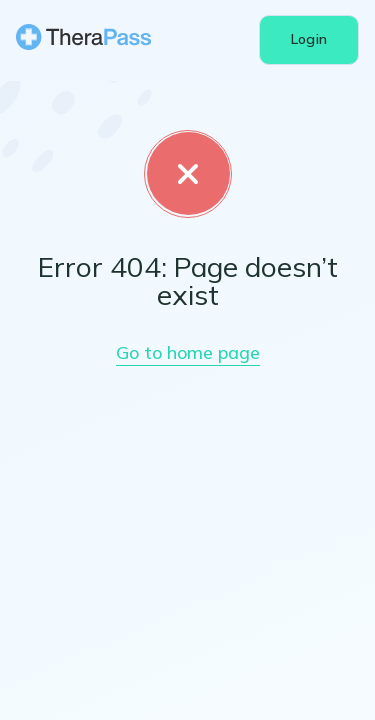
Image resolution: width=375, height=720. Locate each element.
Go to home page (188, 404)
